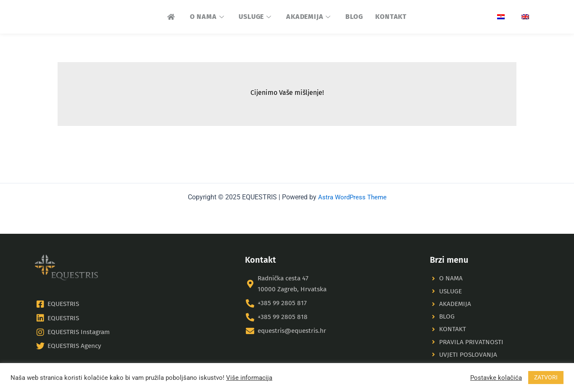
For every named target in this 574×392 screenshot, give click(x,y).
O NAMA (208, 17)
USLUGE (256, 17)
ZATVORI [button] (546, 377)
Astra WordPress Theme (352, 194)
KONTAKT (391, 17)
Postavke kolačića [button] (496, 378)
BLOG (354, 17)
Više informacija (249, 378)
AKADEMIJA (309, 17)
